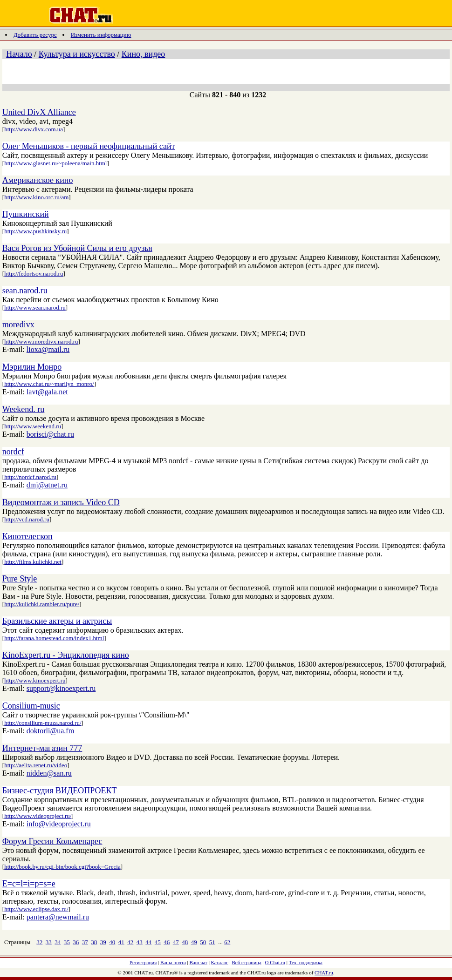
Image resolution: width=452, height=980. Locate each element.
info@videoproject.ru (59, 824)
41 (121, 942)
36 (76, 942)
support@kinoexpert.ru (61, 688)
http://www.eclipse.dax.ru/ (36, 909)
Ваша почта (173, 962)
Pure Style (20, 579)
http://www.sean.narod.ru (35, 308)
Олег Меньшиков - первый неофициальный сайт (89, 146)
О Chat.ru (275, 962)
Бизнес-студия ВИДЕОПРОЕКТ (60, 791)
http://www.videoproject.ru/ (38, 816)
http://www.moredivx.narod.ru (41, 341)
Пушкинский (26, 214)
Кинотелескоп (27, 536)
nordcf (13, 452)
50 (203, 942)
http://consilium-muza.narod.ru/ (43, 723)
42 (130, 942)
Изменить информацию (101, 35)
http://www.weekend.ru (33, 426)
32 (39, 942)
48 (185, 942)
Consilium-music (31, 706)
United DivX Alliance (39, 112)
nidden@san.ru (49, 773)
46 (167, 942)
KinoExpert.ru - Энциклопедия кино (66, 655)
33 (49, 942)
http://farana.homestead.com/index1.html (54, 638)
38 (94, 942)
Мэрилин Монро (32, 367)
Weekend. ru (24, 409)
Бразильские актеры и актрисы (57, 621)
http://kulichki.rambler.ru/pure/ (42, 604)
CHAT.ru (324, 973)
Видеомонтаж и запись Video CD (61, 502)
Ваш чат (199, 962)
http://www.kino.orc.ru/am (36, 197)
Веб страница (247, 962)
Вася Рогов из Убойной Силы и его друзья (77, 248)
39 (103, 942)
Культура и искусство (77, 54)
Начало (19, 54)
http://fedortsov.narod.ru (34, 274)
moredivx (18, 324)
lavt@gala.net (47, 392)
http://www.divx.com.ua (34, 129)
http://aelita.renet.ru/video (36, 765)
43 (140, 942)
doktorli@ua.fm (50, 731)
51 (212, 942)
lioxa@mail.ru (48, 349)
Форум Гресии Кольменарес (52, 841)
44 (148, 942)
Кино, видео (144, 54)
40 (112, 942)
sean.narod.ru (25, 291)
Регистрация (143, 962)
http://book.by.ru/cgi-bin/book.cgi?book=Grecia (62, 867)
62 (227, 942)
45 (158, 942)
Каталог (220, 962)
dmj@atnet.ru (47, 485)
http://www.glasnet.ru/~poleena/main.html (55, 163)
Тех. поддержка (306, 962)
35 (67, 942)
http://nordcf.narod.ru (30, 477)
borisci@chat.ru (50, 434)
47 (176, 942)
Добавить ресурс (35, 35)
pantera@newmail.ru (58, 917)
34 (58, 942)
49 (194, 942)
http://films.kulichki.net (33, 562)
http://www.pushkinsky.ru (35, 231)
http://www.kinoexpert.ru (35, 680)
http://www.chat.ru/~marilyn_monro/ (49, 384)
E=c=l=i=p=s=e (29, 884)
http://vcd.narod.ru (27, 519)
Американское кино (38, 180)
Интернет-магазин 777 (42, 748)
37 (85, 942)
